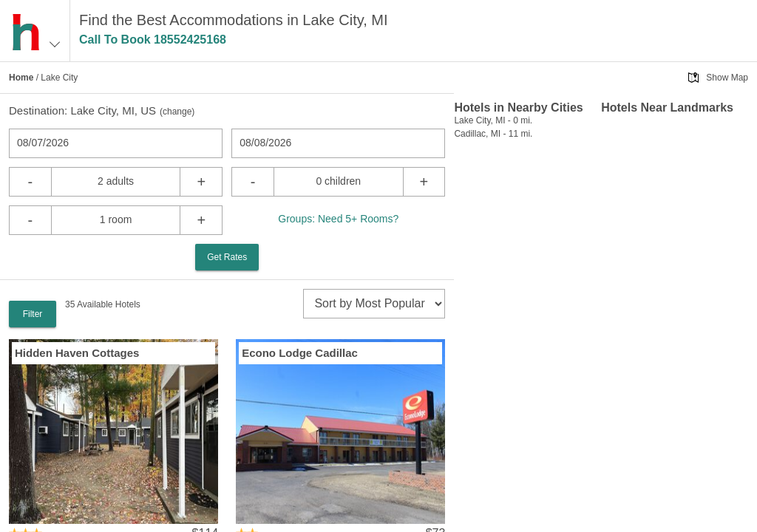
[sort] (374, 304)
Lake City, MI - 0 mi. (493, 120)
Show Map (727, 78)
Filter (33, 314)
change (177, 112)
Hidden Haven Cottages (77, 353)
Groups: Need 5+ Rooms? (338, 219)
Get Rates (227, 257)
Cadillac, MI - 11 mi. (493, 134)
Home (21, 78)
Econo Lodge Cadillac (300, 353)
